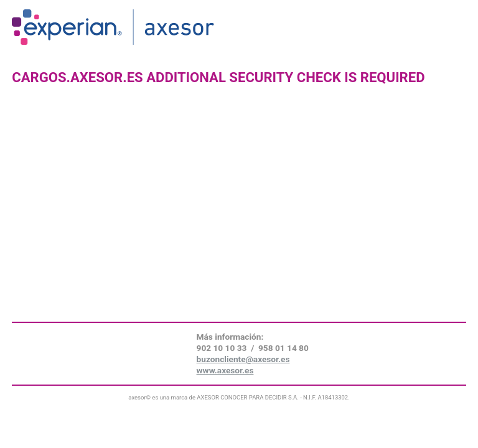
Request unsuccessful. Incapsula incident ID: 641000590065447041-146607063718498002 (239, 224)
